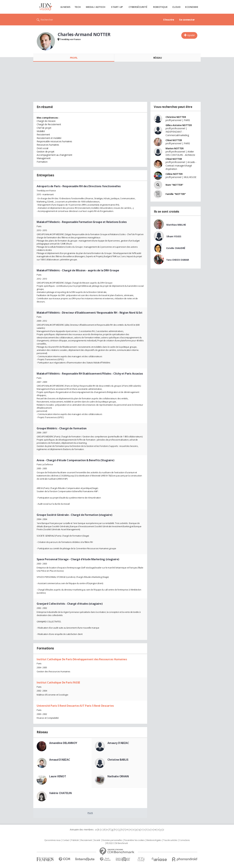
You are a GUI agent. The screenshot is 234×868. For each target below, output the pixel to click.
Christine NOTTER (176, 117)
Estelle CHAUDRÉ (176, 248)
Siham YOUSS (174, 236)
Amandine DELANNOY (63, 743)
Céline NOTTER (174, 174)
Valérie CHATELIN (60, 793)
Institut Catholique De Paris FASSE (58, 682)
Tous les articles (170, 840)
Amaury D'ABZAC (118, 743)
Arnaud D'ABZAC (60, 760)
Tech (78, 7)
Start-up (117, 7)
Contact (66, 840)
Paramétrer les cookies (134, 840)
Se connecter (187, 20)
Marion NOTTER (175, 148)
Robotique (160, 7)
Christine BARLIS (118, 760)
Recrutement (86, 840)
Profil (74, 58)
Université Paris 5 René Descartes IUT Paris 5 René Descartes (75, 706)
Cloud (176, 7)
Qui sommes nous (52, 840)
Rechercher (47, 20)
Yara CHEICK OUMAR (178, 260)
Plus (90, 813)
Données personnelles (112, 840)
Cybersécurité (138, 7)
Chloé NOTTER (174, 140)
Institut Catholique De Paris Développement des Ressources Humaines (82, 659)
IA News (65, 7)
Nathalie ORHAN (118, 776)
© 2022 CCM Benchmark (117, 843)
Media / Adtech (96, 7)
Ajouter (191, 35)
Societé (97, 840)
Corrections (184, 840)
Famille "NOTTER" (176, 194)
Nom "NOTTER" (174, 185)
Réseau (158, 58)
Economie (192, 7)
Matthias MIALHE (176, 225)
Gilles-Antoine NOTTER (179, 125)
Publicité (75, 840)
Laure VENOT (58, 776)
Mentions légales (154, 840)
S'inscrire (169, 20)
